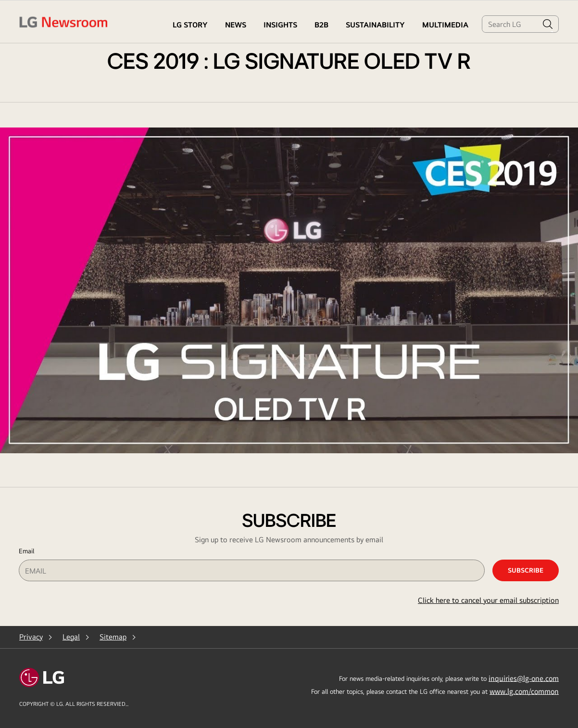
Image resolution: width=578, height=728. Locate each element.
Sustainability (375, 25)
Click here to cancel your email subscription (488, 600)
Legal (71, 637)
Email (26, 551)
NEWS (236, 25)
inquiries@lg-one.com (524, 678)
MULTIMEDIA (445, 25)
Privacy (31, 637)
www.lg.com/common (524, 691)
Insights (280, 25)
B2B (321, 25)
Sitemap (113, 637)
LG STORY (190, 25)
